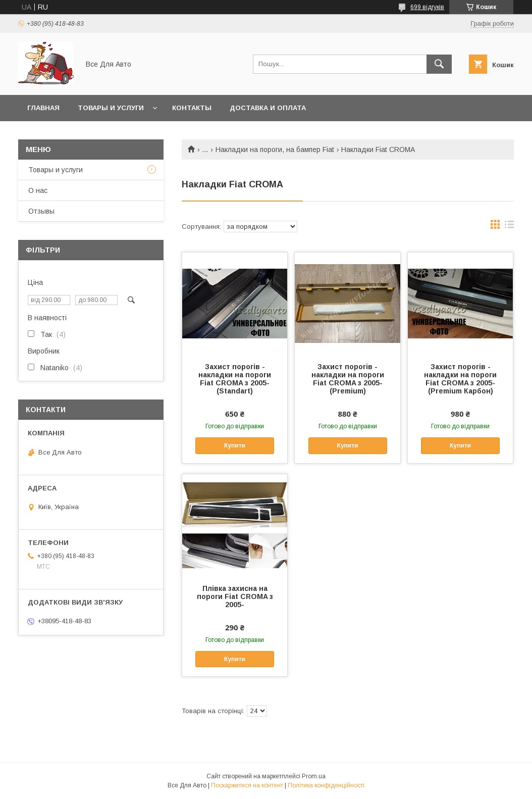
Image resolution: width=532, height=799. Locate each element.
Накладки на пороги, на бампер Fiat (275, 149)
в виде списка (509, 227)
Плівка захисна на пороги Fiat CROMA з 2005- (235, 596)
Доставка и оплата (268, 108)
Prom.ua (314, 776)
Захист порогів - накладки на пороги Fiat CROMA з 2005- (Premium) (348, 379)
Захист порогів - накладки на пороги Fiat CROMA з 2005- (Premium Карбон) (460, 379)
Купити (235, 445)
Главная (43, 108)
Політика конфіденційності (326, 785)
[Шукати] (439, 64)
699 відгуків (427, 7)
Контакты (192, 108)
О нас (38, 190)
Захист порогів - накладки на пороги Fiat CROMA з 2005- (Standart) (235, 379)
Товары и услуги (111, 108)
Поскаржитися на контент (247, 785)
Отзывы (41, 211)
